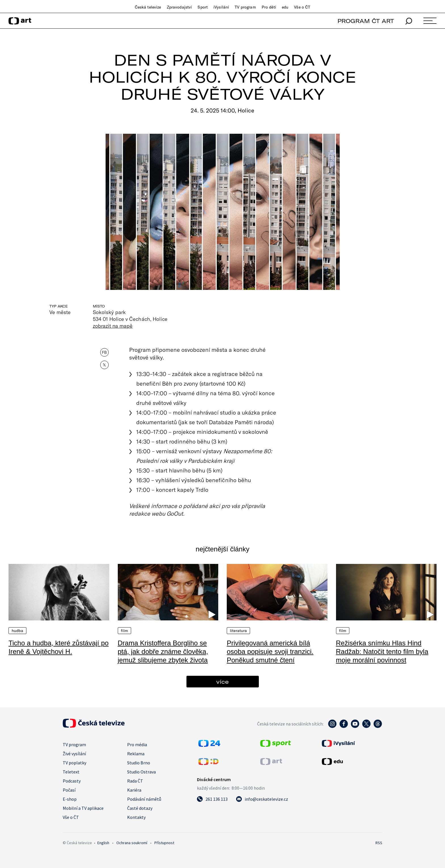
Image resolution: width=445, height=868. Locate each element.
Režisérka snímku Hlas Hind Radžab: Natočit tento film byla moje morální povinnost (382, 651)
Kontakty (136, 817)
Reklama (136, 754)
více (222, 682)
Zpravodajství (180, 7)
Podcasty (72, 781)
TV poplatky (74, 763)
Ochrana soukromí (132, 843)
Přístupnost (164, 843)
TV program (245, 7)
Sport (203, 7)
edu (285, 7)
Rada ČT (135, 781)
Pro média (137, 744)
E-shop (70, 799)
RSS (379, 843)
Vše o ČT (302, 7)
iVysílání (221, 7)
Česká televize (148, 7)
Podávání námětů (144, 799)
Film (125, 631)
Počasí (69, 790)
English (103, 843)
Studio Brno (139, 763)
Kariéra (134, 790)
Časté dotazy (140, 808)
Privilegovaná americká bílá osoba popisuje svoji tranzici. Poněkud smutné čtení (270, 651)
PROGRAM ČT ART (366, 21)
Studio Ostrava (141, 772)
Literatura (238, 631)
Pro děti (269, 7)
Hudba (17, 631)
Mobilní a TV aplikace (83, 808)
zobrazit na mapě (113, 326)
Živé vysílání (74, 754)
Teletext (71, 772)
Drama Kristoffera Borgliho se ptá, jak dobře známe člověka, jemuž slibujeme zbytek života (163, 651)
